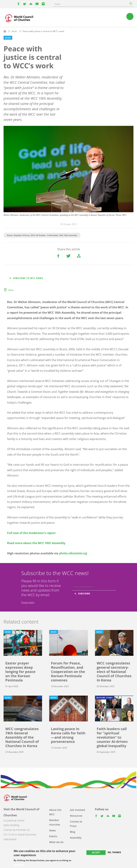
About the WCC (55, 812)
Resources (76, 816)
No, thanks (114, 852)
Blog (73, 832)
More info (19, 865)
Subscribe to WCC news (28, 278)
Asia (11, 290)
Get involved (77, 810)
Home (5, 31)
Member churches (55, 822)
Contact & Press (76, 824)
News (14, 31)
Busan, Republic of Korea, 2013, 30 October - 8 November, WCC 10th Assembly (42, 235)
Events (53, 836)
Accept (96, 853)
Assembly (76, 838)
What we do (56, 842)
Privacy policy (28, 602)
